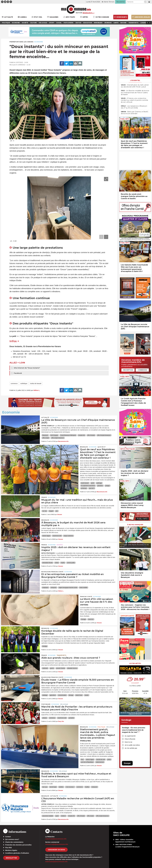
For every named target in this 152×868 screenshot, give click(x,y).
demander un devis (56, 850)
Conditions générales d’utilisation (17, 853)
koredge (45, 646)
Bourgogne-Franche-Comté (52, 572)
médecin (63, 816)
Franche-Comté (86, 597)
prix (57, 511)
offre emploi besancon (58, 438)
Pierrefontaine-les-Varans (21, 42)
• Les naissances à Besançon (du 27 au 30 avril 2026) (134, 107)
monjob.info (82, 435)
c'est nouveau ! (70, 787)
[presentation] (101, 137)
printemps (84, 488)
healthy (87, 787)
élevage (71, 695)
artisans (45, 718)
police (109, 759)
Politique (101, 727)
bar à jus (45, 787)
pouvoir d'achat (61, 668)
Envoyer (127, 763)
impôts (63, 563)
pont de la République (87, 762)
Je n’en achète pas (131, 748)
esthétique (24, 383)
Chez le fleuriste (130, 739)
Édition (79, 13)
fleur (82, 759)
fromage (83, 619)
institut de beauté (36, 383)
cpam (57, 816)
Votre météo (135, 663)
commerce (14, 383)
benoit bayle (53, 787)
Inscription (128, 370)
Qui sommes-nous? (12, 839)
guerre (52, 668)
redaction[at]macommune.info (56, 839)
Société (60, 545)
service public (71, 563)
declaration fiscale (47, 563)
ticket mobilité (83, 588)
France (44, 497)
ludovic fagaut (46, 536)
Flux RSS (8, 848)
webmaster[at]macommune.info (56, 862)
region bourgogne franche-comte (68, 588)
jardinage (99, 483)
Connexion (142, 370)
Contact (8, 837)
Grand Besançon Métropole (68, 435)
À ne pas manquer (135, 525)
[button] (145, 2)
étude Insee (79, 695)
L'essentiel (135, 80)
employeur (45, 588)
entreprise (54, 588)
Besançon (45, 435)
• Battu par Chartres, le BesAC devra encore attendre (135, 113)
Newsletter (11, 858)
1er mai (45, 511)
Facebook (16, 373)
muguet (51, 511)
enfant (57, 563)
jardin (93, 483)
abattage (45, 695)
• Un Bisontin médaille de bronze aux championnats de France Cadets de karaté (135, 93)
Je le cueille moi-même (132, 745)
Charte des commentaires (14, 842)
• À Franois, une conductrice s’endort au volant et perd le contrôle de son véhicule (134, 100)
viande (87, 695)
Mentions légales (11, 850)
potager (108, 486)
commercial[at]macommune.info (57, 844)
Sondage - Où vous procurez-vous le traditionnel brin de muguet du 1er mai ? (134, 730)
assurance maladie (48, 816)
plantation (100, 486)
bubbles (61, 787)
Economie (39, 42)
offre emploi (46, 438)
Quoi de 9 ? (102, 447)
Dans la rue (128, 742)
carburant (45, 668)
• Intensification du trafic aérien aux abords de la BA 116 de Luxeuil (135, 86)
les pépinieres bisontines (88, 486)
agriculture (53, 695)
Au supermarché (130, 736)
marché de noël (57, 536)
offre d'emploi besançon (104, 435)
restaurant (94, 787)
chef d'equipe (54, 435)
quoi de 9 (92, 488)
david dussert (85, 483)
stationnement (100, 762)
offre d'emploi (91, 435)
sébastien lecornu (72, 668)
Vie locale (64, 704)
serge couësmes (68, 536)
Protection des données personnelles (18, 845)
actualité (45, 417)
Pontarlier (46, 704)
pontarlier (71, 718)
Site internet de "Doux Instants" (25, 368)
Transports (61, 655)
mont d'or (91, 619)
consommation (62, 695)
